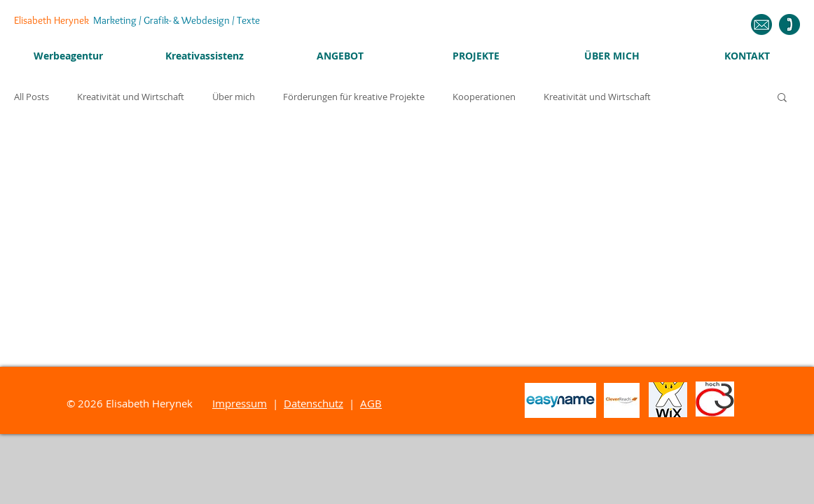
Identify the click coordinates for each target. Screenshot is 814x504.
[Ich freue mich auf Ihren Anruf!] (789, 24)
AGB (371, 403)
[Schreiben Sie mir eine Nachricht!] (761, 24)
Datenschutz (313, 403)
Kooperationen (484, 97)
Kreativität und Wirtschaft (131, 97)
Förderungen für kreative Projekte (354, 97)
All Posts (32, 97)
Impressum (240, 403)
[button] (782, 98)
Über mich (234, 97)
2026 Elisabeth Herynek (145, 403)
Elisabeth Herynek (137, 20)
